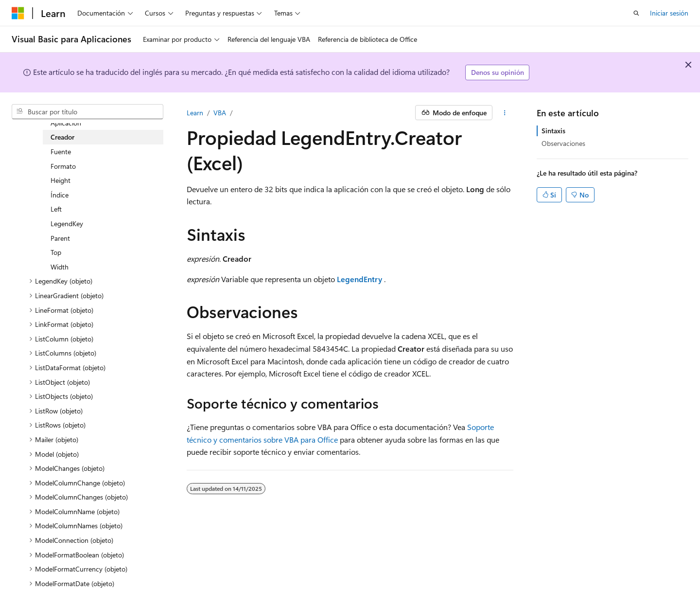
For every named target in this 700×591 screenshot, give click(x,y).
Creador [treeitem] (62, 137)
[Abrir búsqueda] (636, 13)
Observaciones (563, 143)
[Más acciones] (505, 113)
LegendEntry (359, 279)
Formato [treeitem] (63, 166)
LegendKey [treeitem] (67, 224)
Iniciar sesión (669, 13)
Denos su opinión (498, 72)
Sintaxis (553, 131)
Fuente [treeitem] (61, 152)
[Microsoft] (18, 13)
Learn (195, 113)
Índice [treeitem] (60, 195)
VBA (220, 113)
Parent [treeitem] (60, 238)
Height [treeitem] (61, 180)
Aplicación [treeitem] (66, 123)
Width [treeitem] (60, 267)
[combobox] (87, 112)
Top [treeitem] (56, 252)
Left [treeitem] (56, 209)
